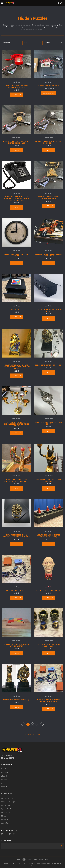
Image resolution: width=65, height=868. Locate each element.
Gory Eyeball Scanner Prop (49, 591)
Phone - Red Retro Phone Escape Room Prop (16, 87)
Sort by (54, 43)
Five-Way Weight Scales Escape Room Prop (49, 701)
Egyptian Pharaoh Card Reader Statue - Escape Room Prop (17, 367)
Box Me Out (16, 310)
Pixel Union (22, 864)
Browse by (11, 43)
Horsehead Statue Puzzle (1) (49, 365)
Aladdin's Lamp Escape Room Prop (49, 423)
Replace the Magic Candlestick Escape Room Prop (16, 424)
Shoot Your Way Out (49, 86)
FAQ (3, 783)
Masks (4, 816)
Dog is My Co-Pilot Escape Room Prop (49, 480)
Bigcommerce (41, 864)
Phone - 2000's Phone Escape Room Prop (49, 142)
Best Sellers (5, 823)
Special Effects (6, 809)
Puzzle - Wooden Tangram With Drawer (17, 645)
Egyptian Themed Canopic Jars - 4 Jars (49, 645)
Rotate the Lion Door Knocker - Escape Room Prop (16, 536)
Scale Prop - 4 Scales (16, 591)
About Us (4, 776)
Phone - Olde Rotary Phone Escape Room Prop (16, 142)
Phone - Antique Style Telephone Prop (49, 198)
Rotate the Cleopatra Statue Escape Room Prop (16, 480)
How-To (4, 769)
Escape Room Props (8, 802)
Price (32, 43)
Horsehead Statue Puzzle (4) (17, 700)
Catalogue (5, 772)
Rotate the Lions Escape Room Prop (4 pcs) (49, 536)
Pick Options (49, 93)
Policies (4, 780)
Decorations (6, 812)
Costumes (5, 819)
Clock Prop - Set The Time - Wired (16, 255)
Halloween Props (7, 798)
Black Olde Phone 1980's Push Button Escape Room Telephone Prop (17, 198)
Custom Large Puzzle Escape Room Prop (49, 255)
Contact (4, 787)
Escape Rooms (6, 805)
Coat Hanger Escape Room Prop (49, 310)
